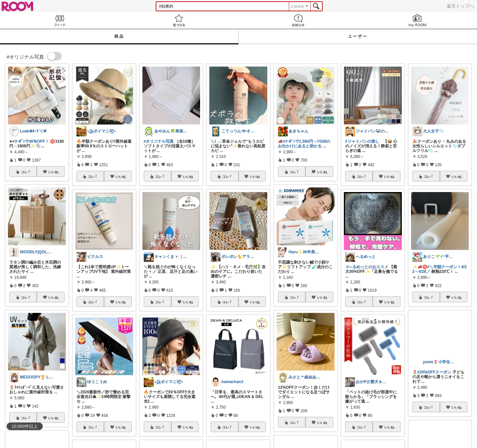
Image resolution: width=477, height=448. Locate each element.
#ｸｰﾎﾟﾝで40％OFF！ (31, 141)
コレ (26, 172)
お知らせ (298, 20)
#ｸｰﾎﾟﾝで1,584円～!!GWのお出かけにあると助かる (304, 144)
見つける (179, 20)
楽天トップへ (460, 6)
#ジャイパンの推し (362, 141)
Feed (60, 20)
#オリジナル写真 (159, 141)
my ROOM (417, 20)
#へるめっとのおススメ (367, 267)
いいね (53, 172)
